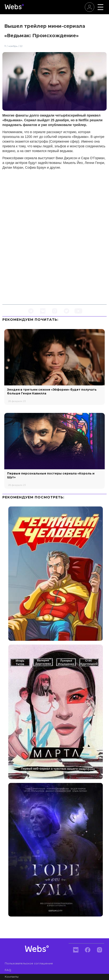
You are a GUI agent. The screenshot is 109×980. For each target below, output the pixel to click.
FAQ (8, 970)
